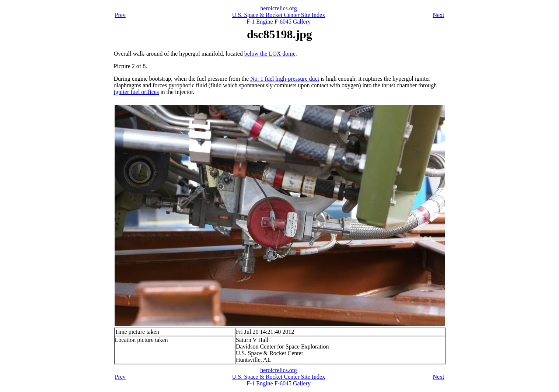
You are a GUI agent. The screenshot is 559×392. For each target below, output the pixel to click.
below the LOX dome (270, 54)
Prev (120, 15)
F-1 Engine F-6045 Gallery (279, 22)
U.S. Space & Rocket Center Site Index (279, 15)
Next (438, 15)
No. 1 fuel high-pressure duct (285, 79)
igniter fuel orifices (137, 92)
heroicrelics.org (279, 8)
